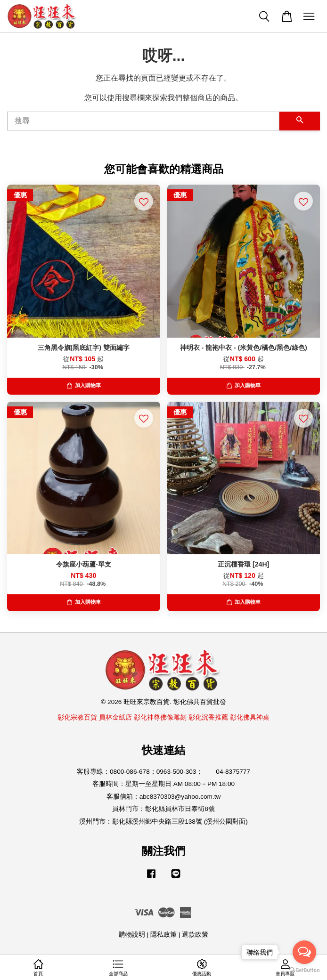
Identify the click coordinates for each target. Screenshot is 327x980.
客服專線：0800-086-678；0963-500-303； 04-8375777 (163, 772)
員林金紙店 (115, 717)
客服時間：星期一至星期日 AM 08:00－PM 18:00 (163, 784)
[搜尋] (143, 121)
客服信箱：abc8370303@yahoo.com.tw (164, 797)
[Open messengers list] (304, 952)
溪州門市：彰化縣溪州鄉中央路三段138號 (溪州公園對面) (163, 822)
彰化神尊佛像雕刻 (160, 717)
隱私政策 (163, 935)
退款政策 (195, 935)
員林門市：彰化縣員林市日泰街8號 (163, 809)
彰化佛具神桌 (250, 717)
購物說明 (132, 935)
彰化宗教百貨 (77, 717)
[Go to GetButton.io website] (304, 970)
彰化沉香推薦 (208, 717)
